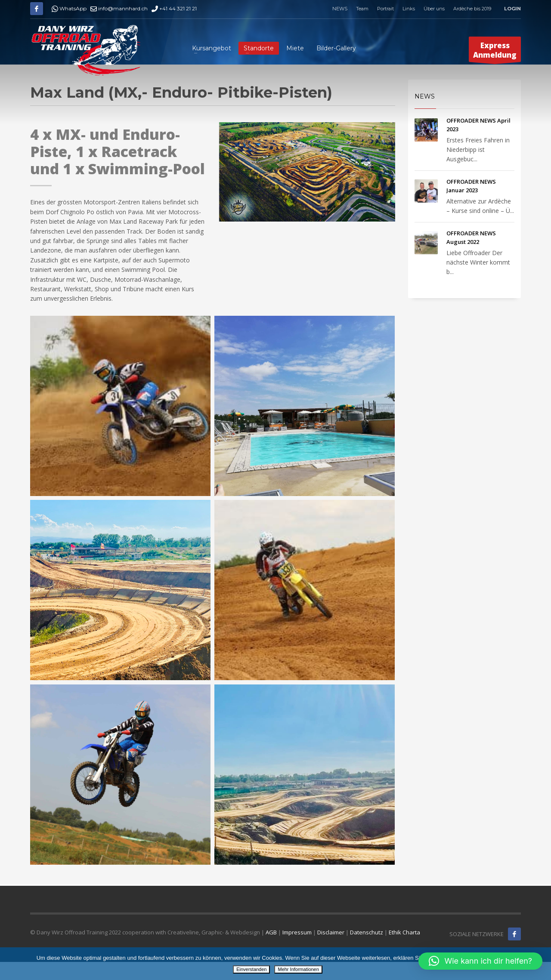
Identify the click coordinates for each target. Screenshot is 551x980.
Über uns (434, 9)
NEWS (340, 9)
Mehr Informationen (298, 969)
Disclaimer (331, 932)
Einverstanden (251, 969)
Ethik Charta (404, 932)
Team (362, 9)
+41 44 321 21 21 (174, 8)
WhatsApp (69, 8)
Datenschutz (367, 932)
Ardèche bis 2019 (472, 9)
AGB (271, 932)
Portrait (385, 9)
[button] (480, 961)
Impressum (297, 932)
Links (409, 9)
